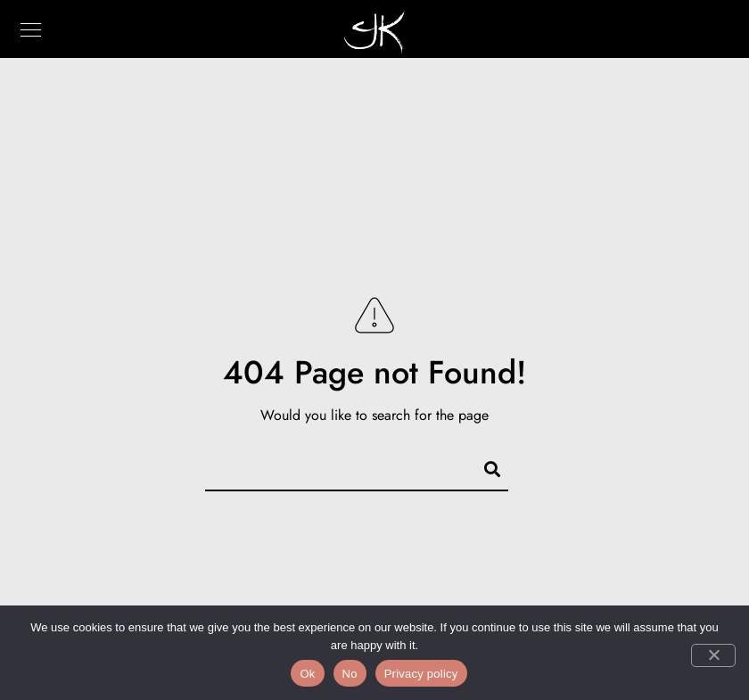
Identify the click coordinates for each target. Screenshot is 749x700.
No (350, 674)
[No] (713, 655)
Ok (307, 674)
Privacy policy (421, 674)
